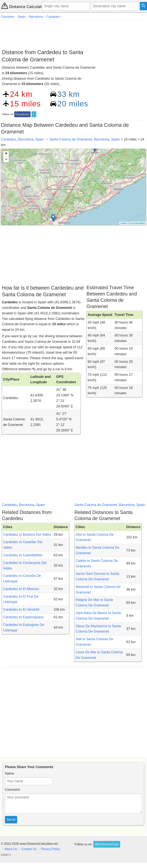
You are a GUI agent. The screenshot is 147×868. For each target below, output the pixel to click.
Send (11, 820)
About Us (11, 849)
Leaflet (123, 223)
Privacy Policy (50, 849)
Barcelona (26, 139)
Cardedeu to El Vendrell (21, 609)
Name (10, 773)
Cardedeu (8, 139)
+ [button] (6, 154)
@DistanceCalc (107, 844)
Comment (12, 790)
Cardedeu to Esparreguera (23, 617)
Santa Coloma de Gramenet (71, 139)
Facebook (22, 114)
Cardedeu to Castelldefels (23, 555)
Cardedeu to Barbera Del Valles (27, 535)
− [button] (6, 160)
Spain (40, 139)
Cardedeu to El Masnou (21, 589)
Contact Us (29, 849)
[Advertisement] (73, 33)
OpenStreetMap (138, 223)
